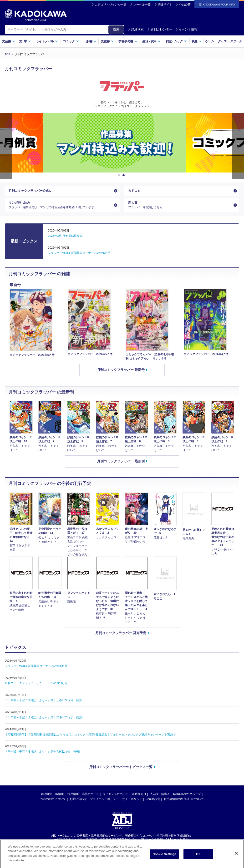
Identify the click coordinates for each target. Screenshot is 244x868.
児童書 (107, 41)
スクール (236, 41)
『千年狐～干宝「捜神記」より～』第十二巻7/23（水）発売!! (44, 721)
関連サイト (165, 5)
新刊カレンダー (160, 29)
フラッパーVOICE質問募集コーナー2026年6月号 (79, 257)
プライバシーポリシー (104, 803)
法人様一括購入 (160, 798)
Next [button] (238, 146)
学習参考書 (128, 41)
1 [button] (120, 175)
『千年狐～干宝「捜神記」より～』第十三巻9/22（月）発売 (43, 704)
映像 (197, 41)
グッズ (222, 41)
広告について (91, 798)
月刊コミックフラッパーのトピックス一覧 (121, 771)
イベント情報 (186, 29)
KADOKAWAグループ (187, 798)
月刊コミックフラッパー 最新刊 (121, 465)
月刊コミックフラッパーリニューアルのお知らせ (36, 687)
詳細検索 (136, 29)
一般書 (90, 41)
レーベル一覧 (142, 5)
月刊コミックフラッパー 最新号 (121, 374)
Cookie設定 (153, 803)
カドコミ (135, 192)
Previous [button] (6, 146)
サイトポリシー (132, 803)
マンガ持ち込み (60, 208)
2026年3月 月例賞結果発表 (65, 240)
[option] (122, 143)
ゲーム (210, 41)
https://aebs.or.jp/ (105, 847)
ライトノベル (47, 41)
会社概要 (46, 798)
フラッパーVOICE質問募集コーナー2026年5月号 (36, 670)
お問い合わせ (78, 803)
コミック (71, 41)
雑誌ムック (176, 41)
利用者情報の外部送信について (184, 803)
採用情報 (73, 798)
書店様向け (139, 798)
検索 (116, 29)
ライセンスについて (116, 798)
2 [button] (124, 175)
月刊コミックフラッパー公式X (31, 192)
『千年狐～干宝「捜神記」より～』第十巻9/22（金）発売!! (43, 755)
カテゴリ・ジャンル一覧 (111, 5)
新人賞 (180, 208)
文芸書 (9, 41)
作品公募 (185, 5)
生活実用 (151, 41)
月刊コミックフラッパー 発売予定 (121, 637)
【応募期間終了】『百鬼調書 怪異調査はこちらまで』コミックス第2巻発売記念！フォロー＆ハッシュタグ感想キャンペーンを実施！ (90, 738)
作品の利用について (53, 803)
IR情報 (60, 798)
